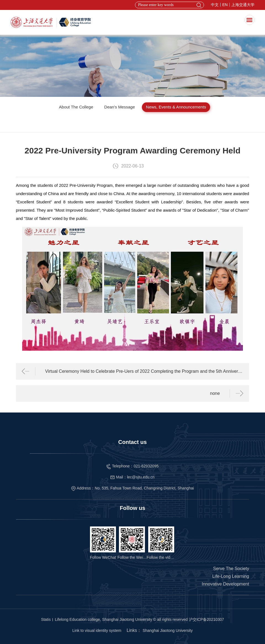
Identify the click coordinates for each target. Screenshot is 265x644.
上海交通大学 (243, 5)
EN (225, 5)
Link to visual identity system (97, 630)
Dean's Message (120, 107)
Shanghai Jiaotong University (168, 630)
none (215, 393)
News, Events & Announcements (176, 107)
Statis (46, 619)
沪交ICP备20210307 (206, 619)
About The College (76, 107)
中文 (215, 5)
